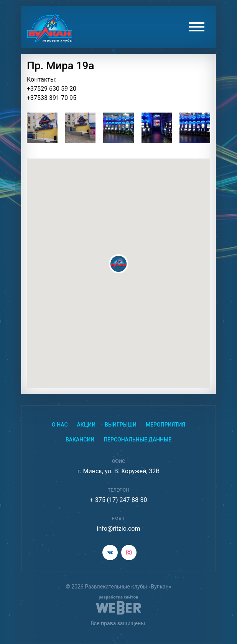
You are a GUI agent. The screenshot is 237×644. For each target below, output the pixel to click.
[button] (118, 264)
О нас (60, 425)
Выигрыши (121, 425)
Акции (86, 425)
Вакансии (80, 440)
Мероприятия (165, 425)
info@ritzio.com (118, 529)
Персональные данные (137, 440)
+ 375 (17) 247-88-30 (119, 500)
